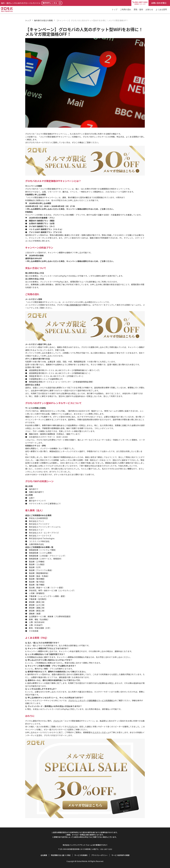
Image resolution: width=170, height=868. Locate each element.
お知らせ (149, 9)
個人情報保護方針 (74, 305)
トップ (115, 9)
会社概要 (44, 855)
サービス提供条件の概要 (120, 855)
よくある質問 (161, 9)
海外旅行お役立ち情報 (43, 20)
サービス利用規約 (81, 855)
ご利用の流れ (126, 9)
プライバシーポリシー (99, 855)
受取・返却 (138, 9)
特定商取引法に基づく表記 (61, 855)
